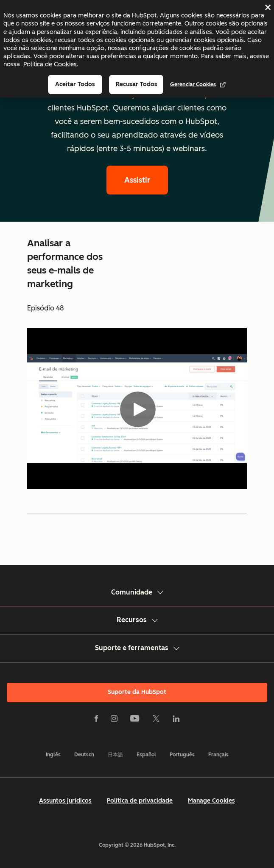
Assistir (137, 180)
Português (182, 755)
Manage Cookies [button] (211, 801)
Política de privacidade (140, 801)
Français (218, 755)
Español (146, 755)
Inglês (53, 755)
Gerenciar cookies (198, 85)
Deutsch (84, 755)
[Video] (137, 409)
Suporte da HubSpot (137, 692)
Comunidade (137, 592)
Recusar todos (137, 84)
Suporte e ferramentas (137, 648)
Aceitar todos (75, 84)
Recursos (137, 620)
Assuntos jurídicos (65, 801)
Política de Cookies (50, 64)
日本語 (115, 755)
